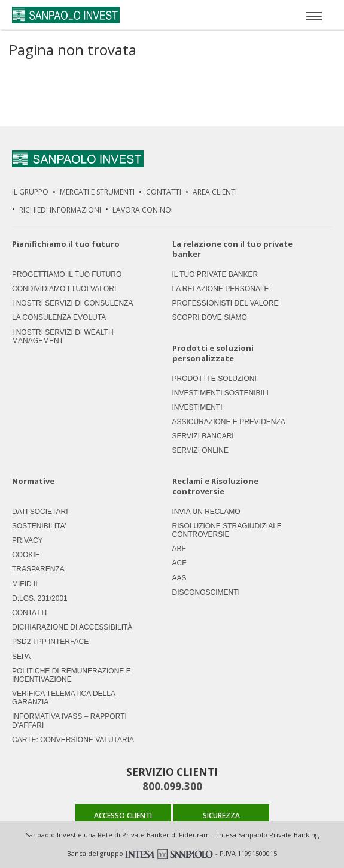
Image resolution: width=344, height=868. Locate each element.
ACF (179, 563)
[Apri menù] (314, 15)
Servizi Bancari (203, 436)
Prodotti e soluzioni (214, 379)
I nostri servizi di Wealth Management (63, 337)
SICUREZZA (221, 816)
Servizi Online (200, 450)
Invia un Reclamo (206, 512)
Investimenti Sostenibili (220, 393)
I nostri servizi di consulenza (72, 303)
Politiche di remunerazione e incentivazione (71, 675)
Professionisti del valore (226, 303)
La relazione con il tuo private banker (232, 249)
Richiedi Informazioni (60, 210)
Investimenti (197, 407)
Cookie (26, 555)
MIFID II (25, 584)
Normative (33, 481)
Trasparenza (38, 569)
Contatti (164, 192)
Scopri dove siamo (210, 317)
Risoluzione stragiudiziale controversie (227, 530)
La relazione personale (221, 289)
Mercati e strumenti (97, 192)
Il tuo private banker (215, 274)
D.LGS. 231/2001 (40, 598)
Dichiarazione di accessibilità (72, 627)
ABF (179, 549)
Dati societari (40, 512)
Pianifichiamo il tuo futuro (66, 244)
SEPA (21, 657)
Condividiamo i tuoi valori (64, 289)
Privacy (28, 540)
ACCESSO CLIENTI (123, 816)
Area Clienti (215, 192)
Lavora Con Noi (143, 210)
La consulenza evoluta (59, 317)
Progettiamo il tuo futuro (67, 274)
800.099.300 (172, 786)
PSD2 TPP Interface (50, 642)
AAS (179, 578)
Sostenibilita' (39, 526)
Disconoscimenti (206, 592)
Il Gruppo (30, 192)
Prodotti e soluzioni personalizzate (213, 353)
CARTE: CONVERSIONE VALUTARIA (73, 740)
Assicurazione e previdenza (229, 422)
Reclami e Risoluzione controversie (215, 486)
